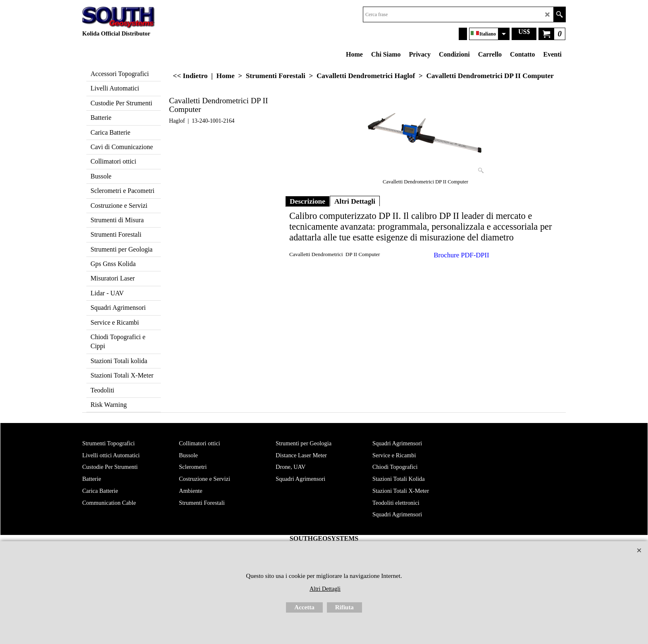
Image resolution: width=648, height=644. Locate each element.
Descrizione (307, 201)
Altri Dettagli (355, 201)
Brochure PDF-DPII (462, 255)
